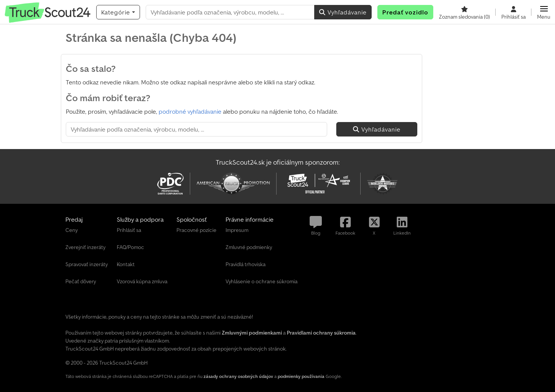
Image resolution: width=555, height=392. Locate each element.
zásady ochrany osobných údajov (238, 376)
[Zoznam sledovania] (464, 12)
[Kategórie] (118, 12)
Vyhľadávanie (343, 12)
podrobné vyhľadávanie (190, 111)
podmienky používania (301, 376)
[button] (544, 12)
